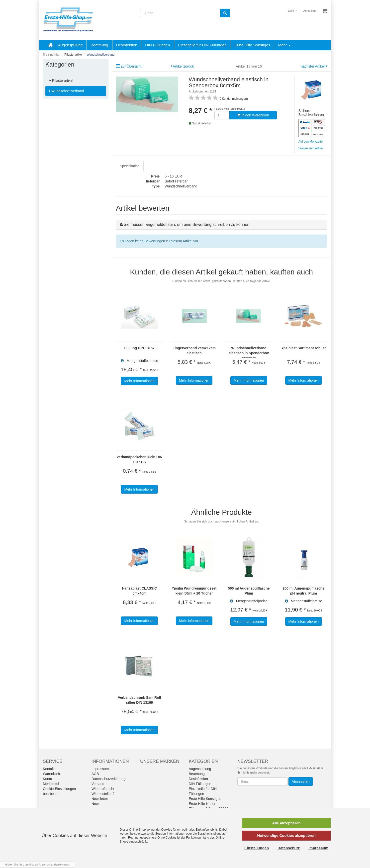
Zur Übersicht (131, 66)
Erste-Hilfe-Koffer (202, 804)
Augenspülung (70, 45)
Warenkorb (51, 774)
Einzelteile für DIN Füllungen (202, 45)
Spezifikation (130, 166)
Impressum (100, 769)
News (96, 804)
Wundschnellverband (66, 91)
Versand (98, 784)
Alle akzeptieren (286, 823)
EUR (292, 11)
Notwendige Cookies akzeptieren (286, 835)
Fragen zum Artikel (311, 148)
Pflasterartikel (61, 81)
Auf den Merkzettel (311, 142)
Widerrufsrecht (103, 789)
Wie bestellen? (103, 794)
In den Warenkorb (253, 115)
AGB (95, 774)
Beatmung (99, 45)
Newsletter (100, 799)
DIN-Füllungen (157, 45)
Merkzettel (51, 784)
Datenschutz (289, 848)
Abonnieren (301, 781)
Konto (47, 779)
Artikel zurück (183, 66)
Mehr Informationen (139, 381)
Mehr (284, 45)
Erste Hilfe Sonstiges (252, 45)
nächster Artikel (313, 66)
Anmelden (311, 11)
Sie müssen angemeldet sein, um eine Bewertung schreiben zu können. (187, 224)
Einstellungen (257, 848)
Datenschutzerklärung (108, 779)
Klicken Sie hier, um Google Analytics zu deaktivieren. (37, 865)
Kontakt (49, 769)
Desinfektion (127, 45)
